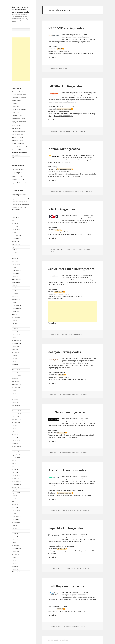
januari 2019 (16, 443)
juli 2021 (14, 355)
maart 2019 (15, 437)
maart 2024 (15, 262)
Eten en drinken (17, 101)
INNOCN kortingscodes (18, 180)
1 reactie (90, 191)
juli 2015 (14, 557)
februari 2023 (16, 300)
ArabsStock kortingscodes (67, 470)
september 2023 (17, 279)
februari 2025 (16, 229)
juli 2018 (14, 461)
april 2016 (15, 534)
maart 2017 (15, 508)
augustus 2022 (16, 317)
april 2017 (15, 505)
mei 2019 (15, 431)
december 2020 (16, 376)
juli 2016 (14, 525)
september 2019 (17, 420)
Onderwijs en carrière (18, 132)
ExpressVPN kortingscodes (20, 183)
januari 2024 (16, 267)
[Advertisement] (21, 59)
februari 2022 (16, 335)
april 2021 (15, 364)
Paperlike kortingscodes (66, 528)
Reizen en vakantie (17, 135)
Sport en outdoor (17, 149)
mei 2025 (15, 221)
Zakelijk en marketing (18, 158)
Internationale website (19, 118)
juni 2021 (15, 358)
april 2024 (15, 259)
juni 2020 (15, 393)
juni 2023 (15, 288)
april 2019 (15, 434)
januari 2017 (16, 513)
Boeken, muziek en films (19, 95)
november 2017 (16, 484)
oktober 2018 (16, 452)
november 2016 (16, 519)
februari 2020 (16, 405)
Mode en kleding (17, 126)
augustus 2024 (16, 247)
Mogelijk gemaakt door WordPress (58, 640)
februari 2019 (16, 440)
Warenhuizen (16, 155)
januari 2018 (16, 478)
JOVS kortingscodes (18, 177)
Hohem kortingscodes (23, 205)
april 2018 (15, 469)
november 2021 (16, 344)
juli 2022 (14, 320)
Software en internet (18, 143)
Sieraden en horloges (18, 140)
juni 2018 (15, 464)
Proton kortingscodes (18, 169)
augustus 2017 (16, 493)
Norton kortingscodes (64, 149)
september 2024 (17, 244)
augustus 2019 (16, 423)
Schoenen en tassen (18, 137)
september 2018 (17, 455)
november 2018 (16, 449)
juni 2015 (15, 560)
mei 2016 (15, 531)
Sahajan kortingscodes (65, 352)
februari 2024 (16, 265)
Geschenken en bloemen (19, 109)
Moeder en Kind (17, 129)
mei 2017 (15, 502)
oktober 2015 (16, 551)
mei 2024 (15, 256)
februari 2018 (16, 475)
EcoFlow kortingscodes (23, 199)
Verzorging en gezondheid (19, 152)
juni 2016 (15, 528)
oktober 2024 (16, 241)
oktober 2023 (16, 276)
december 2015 (16, 546)
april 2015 (15, 566)
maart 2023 (15, 297)
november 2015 (16, 549)
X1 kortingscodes (22, 202)
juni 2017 (15, 499)
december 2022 (16, 306)
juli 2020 (14, 390)
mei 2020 (15, 396)
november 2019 (16, 414)
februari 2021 (16, 370)
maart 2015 (15, 569)
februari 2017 (16, 510)
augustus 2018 (16, 458)
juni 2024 (15, 253)
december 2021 (16, 341)
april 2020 (15, 399)
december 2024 (16, 235)
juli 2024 (14, 250)
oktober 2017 (16, 487)
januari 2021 (16, 373)
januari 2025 (16, 232)
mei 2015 (15, 563)
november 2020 (16, 379)
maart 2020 (15, 402)
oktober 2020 (16, 382)
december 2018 (16, 446)
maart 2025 (15, 226)
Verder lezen (54, 57)
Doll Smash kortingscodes (67, 412)
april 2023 (15, 294)
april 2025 (15, 224)
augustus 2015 (16, 554)
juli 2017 (14, 496)
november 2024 (16, 238)
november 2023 (16, 273)
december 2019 (16, 411)
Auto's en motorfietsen (18, 92)
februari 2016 (16, 540)
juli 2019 (14, 426)
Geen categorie (16, 106)
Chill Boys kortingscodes (66, 586)
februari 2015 (16, 572)
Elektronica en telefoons (19, 98)
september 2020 (17, 385)
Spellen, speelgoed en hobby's (20, 146)
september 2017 (17, 490)
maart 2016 (15, 537)
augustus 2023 (16, 282)
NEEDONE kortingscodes (66, 28)
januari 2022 (16, 338)
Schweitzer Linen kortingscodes (71, 269)
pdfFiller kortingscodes (65, 86)
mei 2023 (15, 291)
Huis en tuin (16, 112)
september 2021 (17, 349)
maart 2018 (15, 472)
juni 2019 (15, 429)
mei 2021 (15, 361)
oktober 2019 (16, 417)
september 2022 (17, 314)
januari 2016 (16, 543)
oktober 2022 (16, 311)
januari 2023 (16, 303)
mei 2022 (15, 326)
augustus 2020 (16, 388)
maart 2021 (15, 367)
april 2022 (15, 329)
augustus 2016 (16, 522)
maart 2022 (15, 332)
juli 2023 (14, 285)
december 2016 (16, 516)
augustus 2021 (16, 352)
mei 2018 (15, 467)
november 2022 (16, 308)
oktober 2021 (16, 347)
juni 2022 (15, 323)
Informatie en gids (17, 115)
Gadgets (14, 104)
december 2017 (16, 481)
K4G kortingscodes (62, 209)
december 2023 (16, 270)
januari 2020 (16, 408)
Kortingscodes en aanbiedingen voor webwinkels (21, 10)
